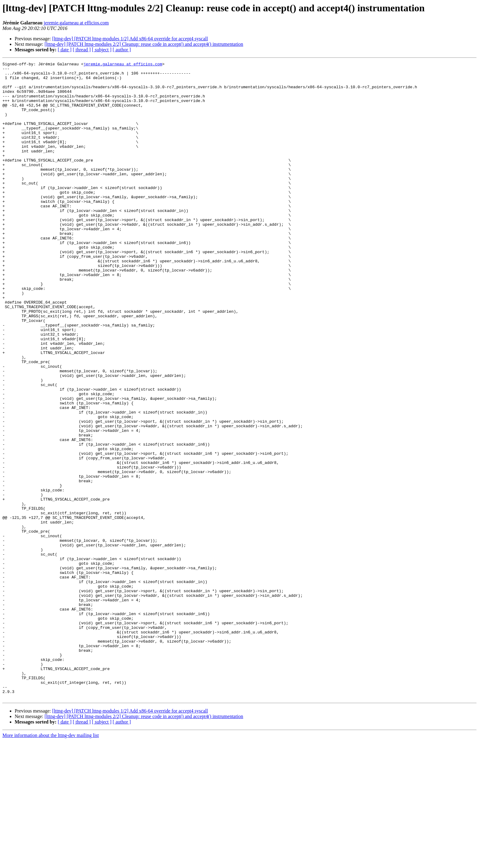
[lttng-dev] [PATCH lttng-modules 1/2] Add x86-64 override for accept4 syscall (130, 39)
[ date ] (65, 50)
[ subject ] (102, 50)
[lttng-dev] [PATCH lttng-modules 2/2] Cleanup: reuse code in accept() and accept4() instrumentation (144, 44)
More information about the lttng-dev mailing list (51, 863)
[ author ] (122, 50)
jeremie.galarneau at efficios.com (76, 23)
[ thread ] (82, 50)
